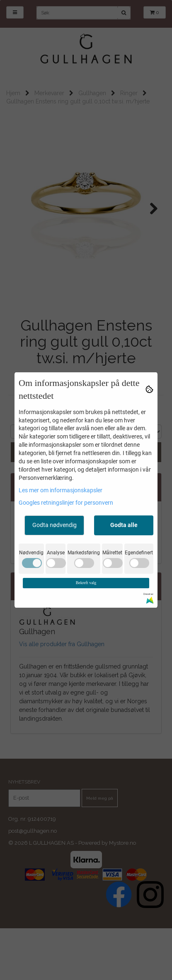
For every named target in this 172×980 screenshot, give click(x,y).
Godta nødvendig (55, 525)
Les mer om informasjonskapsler (61, 490)
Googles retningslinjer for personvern (66, 503)
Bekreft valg (86, 583)
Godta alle (124, 525)
